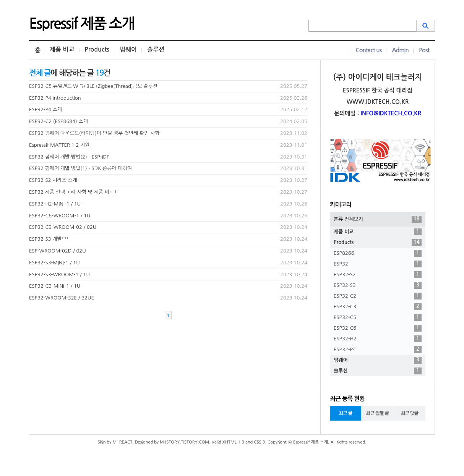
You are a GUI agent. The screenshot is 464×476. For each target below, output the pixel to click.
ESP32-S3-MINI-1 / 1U (54, 263)
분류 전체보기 (378, 219)
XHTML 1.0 (233, 442)
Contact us (368, 50)
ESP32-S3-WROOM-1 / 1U (59, 274)
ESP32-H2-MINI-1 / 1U (55, 204)
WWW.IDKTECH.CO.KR (378, 102)
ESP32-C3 (378, 307)
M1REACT (122, 442)
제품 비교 (62, 49)
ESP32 (378, 264)
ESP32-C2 (378, 296)
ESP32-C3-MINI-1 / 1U (55, 286)
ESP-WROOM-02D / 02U (58, 251)
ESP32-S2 (378, 275)
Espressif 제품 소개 (82, 24)
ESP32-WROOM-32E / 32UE (62, 298)
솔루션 (156, 49)
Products (97, 49)
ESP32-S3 (378, 285)
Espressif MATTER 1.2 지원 (59, 145)
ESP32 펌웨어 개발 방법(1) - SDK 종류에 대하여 (80, 168)
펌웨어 (128, 49)
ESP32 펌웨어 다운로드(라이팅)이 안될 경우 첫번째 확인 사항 (94, 133)
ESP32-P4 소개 (45, 109)
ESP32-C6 (378, 328)
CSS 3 (259, 442)
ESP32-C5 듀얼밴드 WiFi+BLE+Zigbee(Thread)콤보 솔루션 (93, 86)
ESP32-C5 (378, 317)
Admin (400, 50)
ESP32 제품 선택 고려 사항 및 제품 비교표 (74, 192)
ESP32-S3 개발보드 (50, 239)
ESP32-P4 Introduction (55, 98)
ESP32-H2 (378, 339)
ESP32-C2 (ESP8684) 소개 (58, 121)
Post (424, 50)
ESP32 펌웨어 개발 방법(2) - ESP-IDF (69, 157)
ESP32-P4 (378, 350)
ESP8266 (378, 253)
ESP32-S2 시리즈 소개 (53, 180)
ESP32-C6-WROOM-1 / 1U (60, 216)
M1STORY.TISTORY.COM (184, 442)
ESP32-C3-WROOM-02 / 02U (63, 227)
